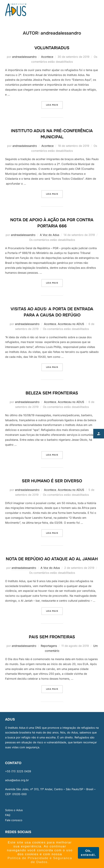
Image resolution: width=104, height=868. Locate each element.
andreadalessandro (24, 57)
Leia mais (54, 104)
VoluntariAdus (52, 48)
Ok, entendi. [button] (88, 853)
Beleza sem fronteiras (52, 393)
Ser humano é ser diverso (52, 481)
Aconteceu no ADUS (71, 324)
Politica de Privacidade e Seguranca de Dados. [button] (40, 860)
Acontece (47, 57)
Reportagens (49, 646)
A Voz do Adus (50, 235)
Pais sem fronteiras (52, 637)
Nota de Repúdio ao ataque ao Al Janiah (52, 559)
